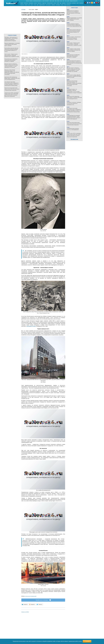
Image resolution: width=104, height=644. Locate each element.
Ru (96, 1)
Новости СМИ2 (25, 612)
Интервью (58, 5)
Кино (32, 5)
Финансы (40, 3)
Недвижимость (42, 5)
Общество (44, 3)
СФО (66, 1)
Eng (99, 1)
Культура (81, 3)
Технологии (69, 3)
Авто (78, 3)
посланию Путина (31, 326)
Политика (26, 3)
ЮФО (58, 1)
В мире (22, 3)
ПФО (56, 1)
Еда (61, 3)
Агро (29, 5)
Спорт (58, 3)
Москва (31, 1)
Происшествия (50, 3)
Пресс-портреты (67, 5)
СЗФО (51, 1)
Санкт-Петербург (46, 1)
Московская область (37, 1)
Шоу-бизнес (48, 5)
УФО (63, 1)
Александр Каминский (31, 596)
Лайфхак (53, 5)
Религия (22, 5)
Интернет (74, 3)
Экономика (31, 3)
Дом (38, 5)
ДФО (68, 1)
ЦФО (53, 1)
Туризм (26, 5)
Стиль (35, 5)
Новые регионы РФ (74, 1)
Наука (55, 3)
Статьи (62, 5)
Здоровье (64, 3)
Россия (27, 1)
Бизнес (35, 3)
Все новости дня (74, 139)
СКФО (61, 1)
